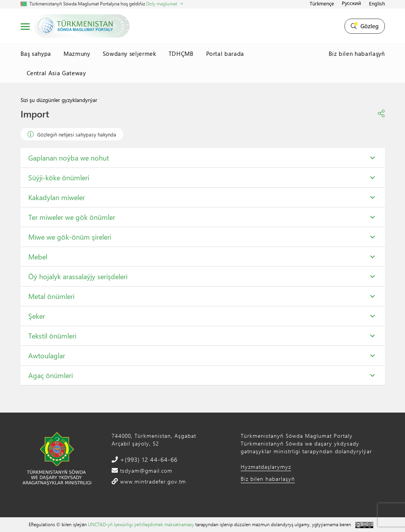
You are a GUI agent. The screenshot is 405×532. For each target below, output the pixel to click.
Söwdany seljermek (129, 54)
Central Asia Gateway (56, 73)
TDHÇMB (181, 54)
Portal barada (225, 54)
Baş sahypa (36, 54)
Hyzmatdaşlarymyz (266, 467)
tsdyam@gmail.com (145, 471)
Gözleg (365, 26)
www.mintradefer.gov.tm (152, 481)
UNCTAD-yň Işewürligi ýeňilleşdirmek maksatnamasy (141, 524)
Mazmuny (77, 54)
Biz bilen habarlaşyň (357, 54)
